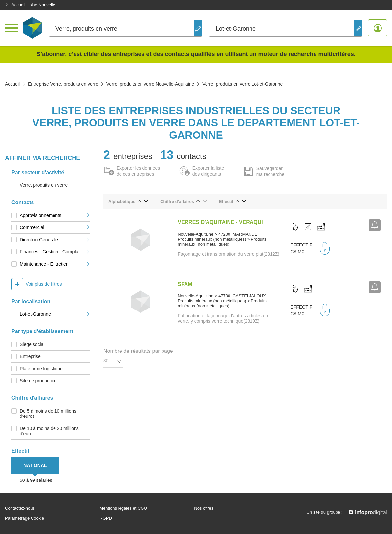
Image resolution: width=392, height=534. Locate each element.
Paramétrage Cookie (24, 518)
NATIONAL (35, 465)
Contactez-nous (20, 508)
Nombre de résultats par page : (140, 351)
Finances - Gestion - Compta (55, 252)
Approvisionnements (55, 215)
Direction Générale (55, 240)
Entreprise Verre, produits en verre (63, 84)
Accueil (12, 84)
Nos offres (204, 508)
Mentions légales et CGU (123, 508)
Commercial (55, 227)
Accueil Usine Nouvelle (30, 5)
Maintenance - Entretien (55, 264)
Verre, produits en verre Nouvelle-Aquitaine (150, 84)
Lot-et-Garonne (55, 314)
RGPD (106, 518)
